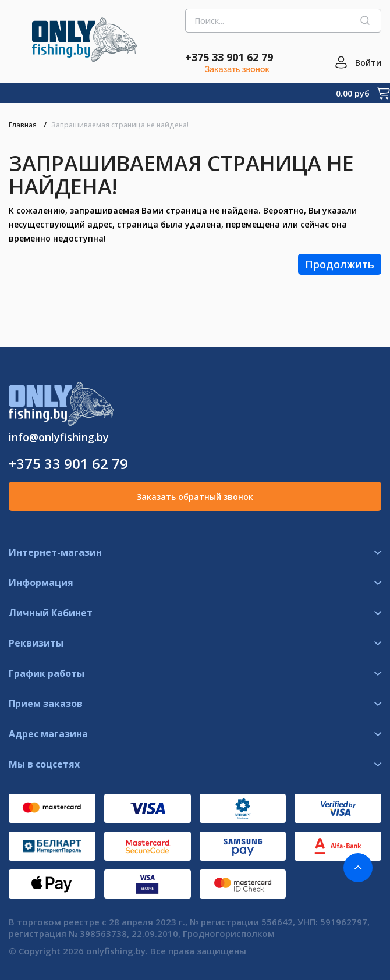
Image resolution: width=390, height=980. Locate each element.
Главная (23, 125)
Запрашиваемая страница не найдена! (120, 125)
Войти (368, 63)
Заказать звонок (237, 69)
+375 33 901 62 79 (229, 57)
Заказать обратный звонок (195, 497)
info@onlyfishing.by (59, 437)
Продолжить (340, 264)
